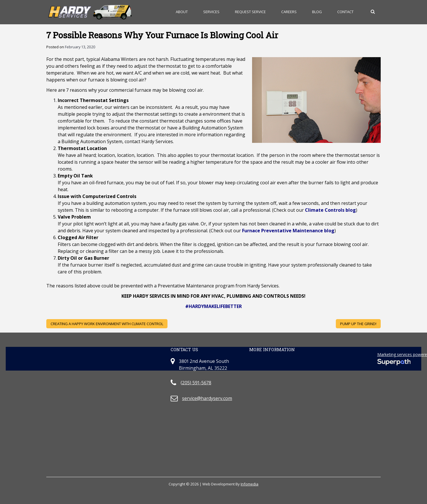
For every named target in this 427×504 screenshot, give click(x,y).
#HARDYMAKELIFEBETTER (213, 306)
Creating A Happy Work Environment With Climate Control (107, 324)
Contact (345, 12)
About (182, 12)
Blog (317, 12)
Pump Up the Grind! (358, 324)
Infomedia (250, 484)
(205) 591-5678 (196, 383)
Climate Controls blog (330, 210)
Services (211, 12)
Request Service (250, 12)
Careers (289, 12)
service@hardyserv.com (207, 398)
